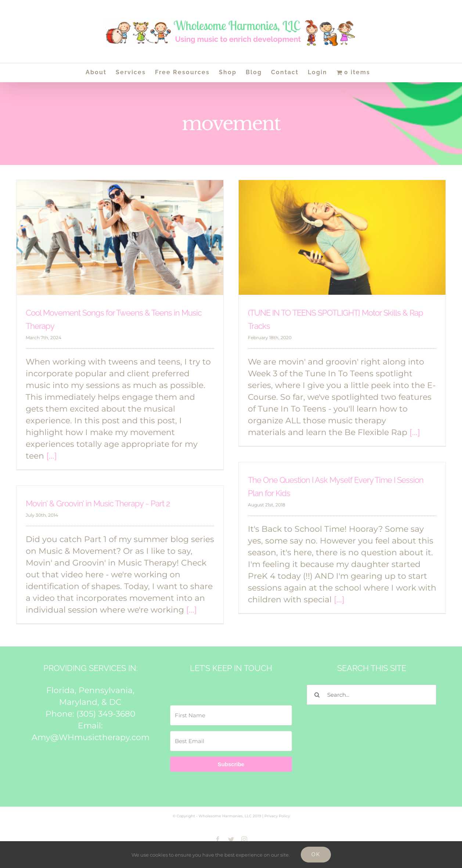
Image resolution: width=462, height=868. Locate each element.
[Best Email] (231, 741)
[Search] (317, 695)
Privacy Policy (277, 816)
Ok (316, 854)
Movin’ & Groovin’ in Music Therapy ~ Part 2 (98, 503)
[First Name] (231, 715)
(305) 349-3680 (106, 714)
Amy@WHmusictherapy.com (91, 737)
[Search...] (371, 695)
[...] (52, 456)
